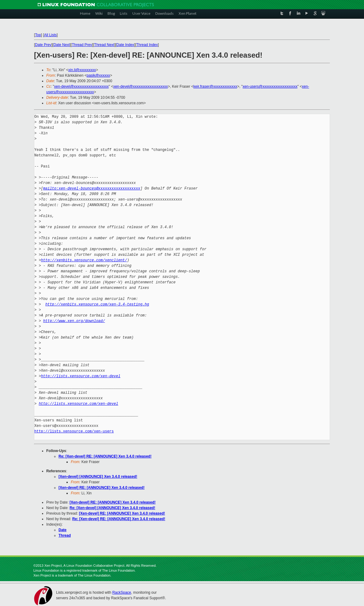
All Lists (50, 35)
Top (38, 35)
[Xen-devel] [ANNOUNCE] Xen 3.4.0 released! (98, 477)
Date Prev (43, 45)
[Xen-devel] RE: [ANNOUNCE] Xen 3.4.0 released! (102, 488)
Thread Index (147, 45)
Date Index (125, 45)
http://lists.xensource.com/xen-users (74, 431)
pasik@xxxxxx (98, 75)
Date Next (61, 45)
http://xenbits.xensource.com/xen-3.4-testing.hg (97, 304)
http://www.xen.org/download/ (74, 321)
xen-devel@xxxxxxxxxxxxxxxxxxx (82, 86)
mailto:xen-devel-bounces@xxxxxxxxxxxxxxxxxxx (92, 188)
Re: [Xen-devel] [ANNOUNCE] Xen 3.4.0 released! (112, 508)
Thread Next (104, 45)
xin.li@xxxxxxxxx (82, 70)
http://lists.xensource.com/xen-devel (81, 376)
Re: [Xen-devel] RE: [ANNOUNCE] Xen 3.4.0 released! (105, 456)
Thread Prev (82, 45)
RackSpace (121, 593)
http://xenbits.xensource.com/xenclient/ (84, 260)
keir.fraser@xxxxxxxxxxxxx (215, 86)
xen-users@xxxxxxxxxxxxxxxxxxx (270, 86)
